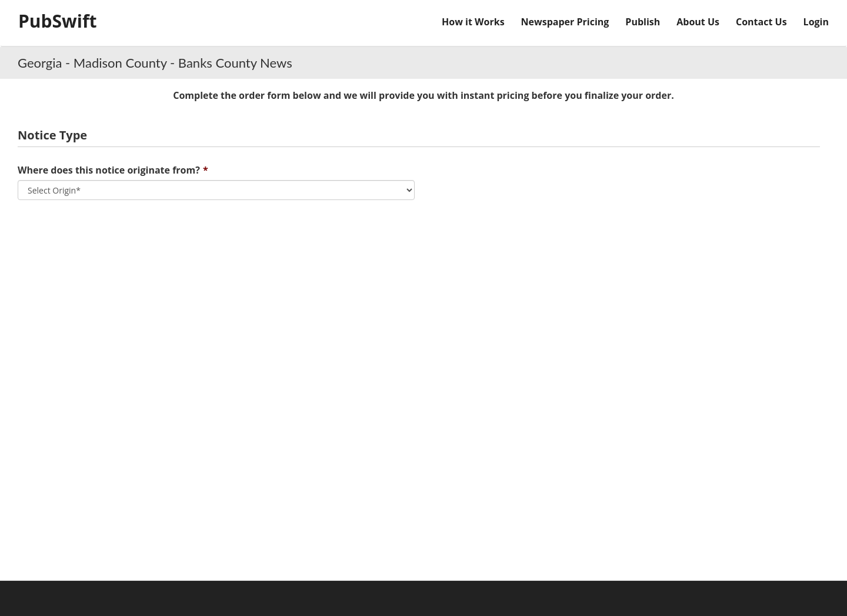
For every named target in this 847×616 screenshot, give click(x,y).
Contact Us (761, 22)
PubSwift (58, 21)
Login (816, 22)
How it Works (473, 22)
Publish (643, 22)
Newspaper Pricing (565, 22)
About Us (698, 22)
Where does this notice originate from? (109, 170)
